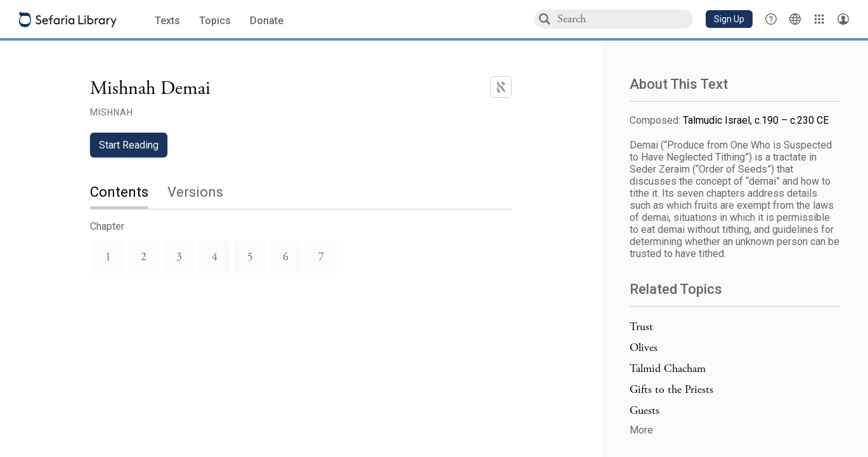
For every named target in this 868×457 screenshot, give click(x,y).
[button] (729, 19)
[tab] (129, 193)
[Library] (819, 19)
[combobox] (625, 19)
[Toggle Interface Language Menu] (795, 19)
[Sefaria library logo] (68, 19)
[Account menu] (843, 19)
